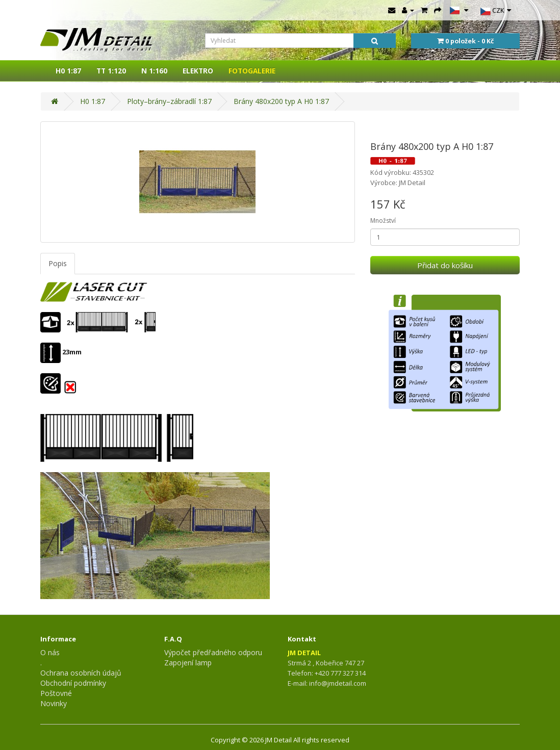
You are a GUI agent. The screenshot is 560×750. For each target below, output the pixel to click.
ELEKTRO (198, 71)
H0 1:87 (68, 71)
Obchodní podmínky (73, 683)
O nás (50, 652)
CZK (496, 11)
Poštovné (56, 693)
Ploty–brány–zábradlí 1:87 (169, 101)
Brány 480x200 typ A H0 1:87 (281, 101)
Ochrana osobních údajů (81, 673)
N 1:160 (154, 71)
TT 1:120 (111, 71)
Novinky (54, 703)
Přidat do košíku (445, 265)
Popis (58, 263)
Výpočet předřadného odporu (213, 652)
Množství (383, 221)
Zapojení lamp (188, 663)
